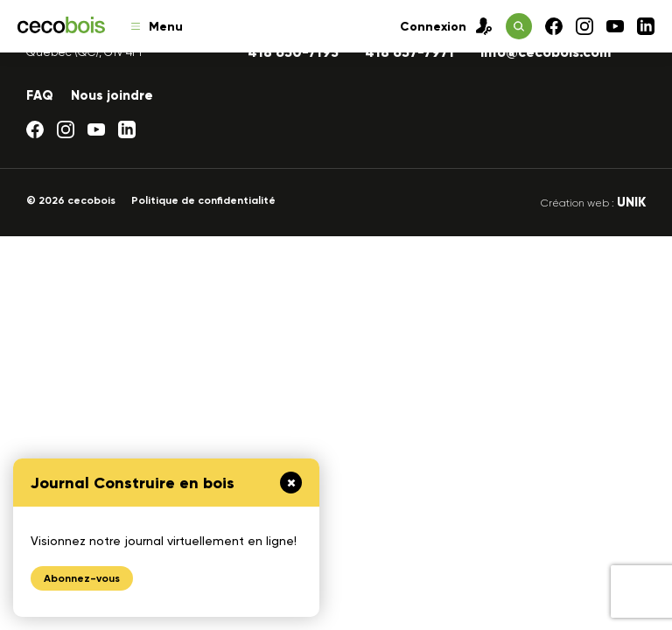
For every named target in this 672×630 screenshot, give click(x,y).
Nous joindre (112, 95)
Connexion (446, 26)
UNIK (631, 202)
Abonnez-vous (82, 578)
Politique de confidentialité (203, 200)
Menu (157, 27)
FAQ (40, 95)
